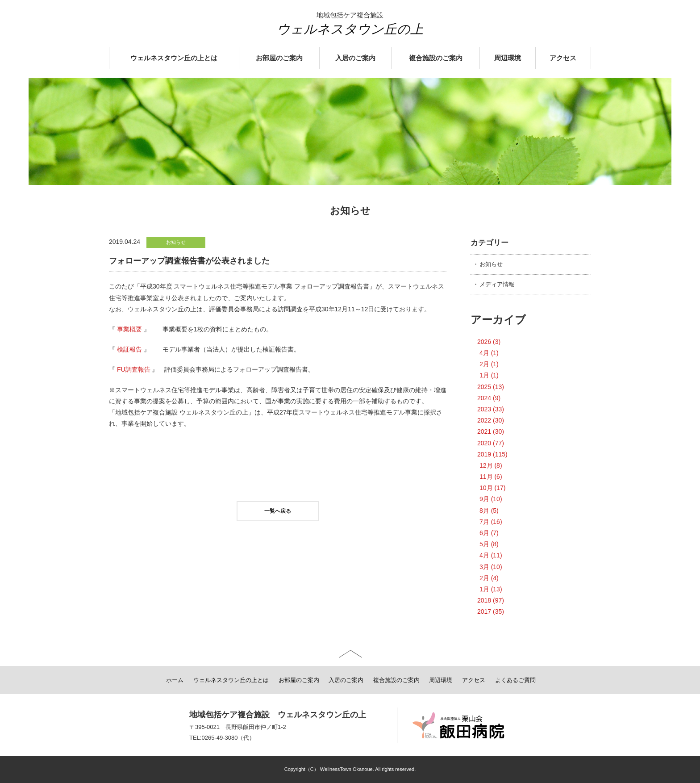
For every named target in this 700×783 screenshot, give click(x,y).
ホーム (175, 680)
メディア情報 (497, 284)
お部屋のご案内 (279, 58)
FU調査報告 (134, 369)
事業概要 (129, 329)
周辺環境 (508, 58)
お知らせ (491, 264)
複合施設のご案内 (436, 58)
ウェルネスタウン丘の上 (350, 29)
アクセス (563, 58)
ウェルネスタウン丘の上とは (174, 58)
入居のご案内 (355, 58)
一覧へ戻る (278, 511)
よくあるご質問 (515, 680)
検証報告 (129, 349)
